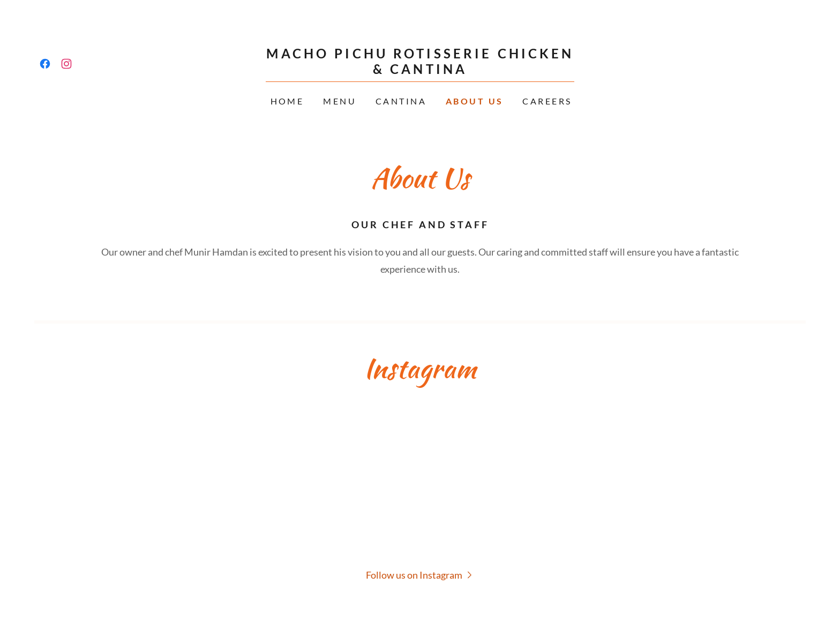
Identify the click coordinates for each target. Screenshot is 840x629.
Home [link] (287, 101)
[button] (420, 574)
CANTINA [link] (401, 101)
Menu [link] (340, 101)
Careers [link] (547, 101)
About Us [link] (474, 101)
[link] (45, 64)
